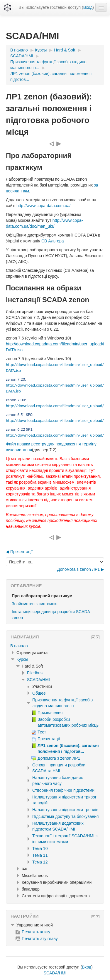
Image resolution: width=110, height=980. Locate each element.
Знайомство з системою (35, 604)
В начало (19, 646)
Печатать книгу (33, 932)
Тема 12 (40, 862)
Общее (39, 693)
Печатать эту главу (37, 939)
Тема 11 (40, 855)
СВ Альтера (53, 241)
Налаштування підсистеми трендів (65, 810)
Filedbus (35, 673)
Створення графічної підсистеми (63, 790)
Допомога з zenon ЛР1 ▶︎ (81, 569)
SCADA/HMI (38, 680)
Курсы (22, 659)
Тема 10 (40, 848)
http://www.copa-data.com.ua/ (43, 206)
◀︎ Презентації (19, 552)
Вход (88, 7)
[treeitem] (55, 646)
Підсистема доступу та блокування (65, 816)
